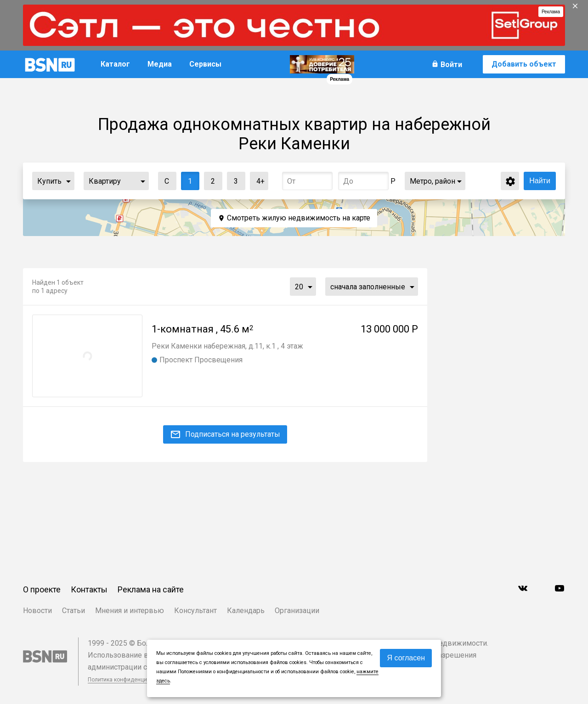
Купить (49, 181)
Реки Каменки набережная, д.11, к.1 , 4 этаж (227, 346)
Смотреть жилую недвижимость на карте (299, 218)
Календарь (246, 611)
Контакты (89, 589)
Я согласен (406, 658)
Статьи (73, 611)
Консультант (195, 611)
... (68, 181)
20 (299, 287)
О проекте (42, 589)
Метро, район (433, 181)
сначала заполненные (368, 287)
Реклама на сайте (151, 589)
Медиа (160, 64)
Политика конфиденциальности (130, 680)
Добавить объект (524, 64)
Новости (37, 611)
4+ (257, 179)
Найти (540, 181)
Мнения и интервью (130, 611)
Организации (297, 611)
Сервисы (205, 64)
